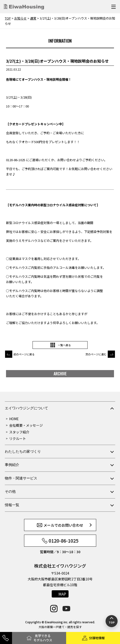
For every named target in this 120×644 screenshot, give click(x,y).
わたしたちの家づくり (23, 451)
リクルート (18, 438)
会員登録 (12, 133)
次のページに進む (96, 354)
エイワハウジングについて (26, 408)
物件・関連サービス (21, 478)
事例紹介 (12, 465)
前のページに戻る (24, 354)
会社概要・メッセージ (26, 425)
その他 (10, 491)
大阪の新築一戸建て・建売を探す (60, 627)
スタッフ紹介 (19, 432)
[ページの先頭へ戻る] (112, 621)
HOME (14, 419)
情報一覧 (12, 505)
